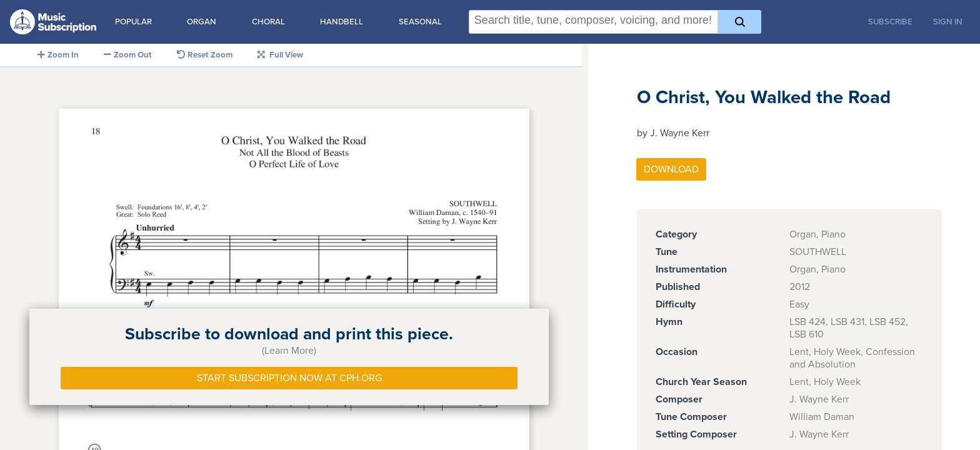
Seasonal (420, 22)
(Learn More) (289, 351)
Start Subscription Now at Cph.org (289, 378)
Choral (268, 22)
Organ (202, 22)
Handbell (342, 22)
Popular (133, 22)
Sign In (948, 22)
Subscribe (890, 22)
